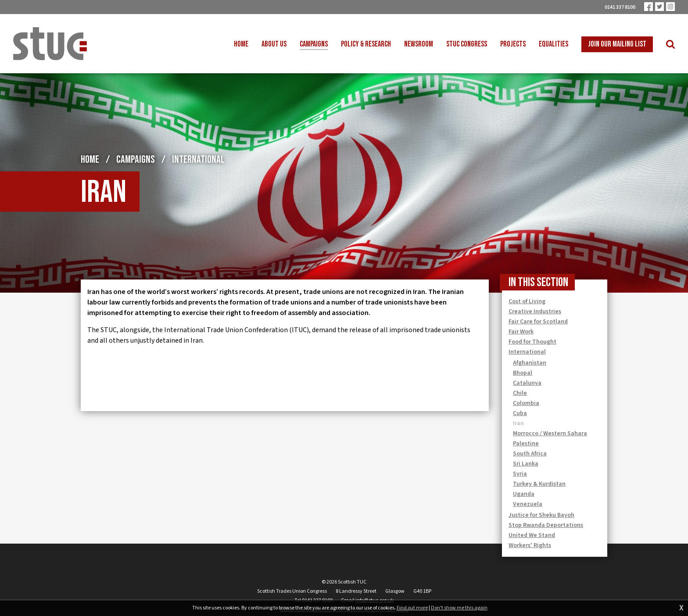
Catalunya (527, 383)
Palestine (526, 444)
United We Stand (532, 535)
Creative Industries (535, 312)
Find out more (412, 608)
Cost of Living (527, 301)
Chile (520, 393)
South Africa (530, 454)
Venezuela (528, 504)
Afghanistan (530, 363)
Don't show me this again (459, 608)
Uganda (524, 494)
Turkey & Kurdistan (539, 484)
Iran (518, 423)
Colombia (526, 403)
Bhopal (523, 373)
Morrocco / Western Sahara (550, 433)
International (198, 159)
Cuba (520, 413)
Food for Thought (532, 342)
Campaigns (136, 159)
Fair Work (521, 332)
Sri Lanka (526, 464)
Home (90, 159)
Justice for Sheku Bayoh (541, 515)
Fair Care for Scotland (538, 322)
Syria (520, 474)
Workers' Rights (530, 545)
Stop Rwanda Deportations (546, 525)
